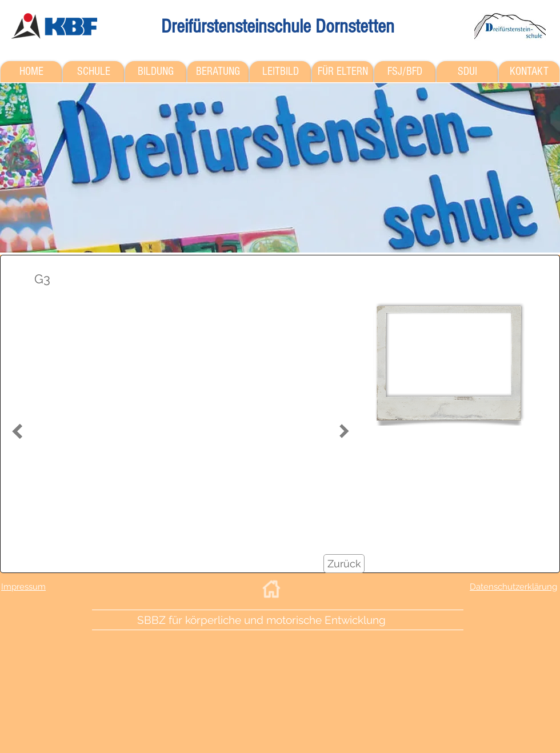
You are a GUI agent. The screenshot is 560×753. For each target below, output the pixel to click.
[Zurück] (344, 564)
